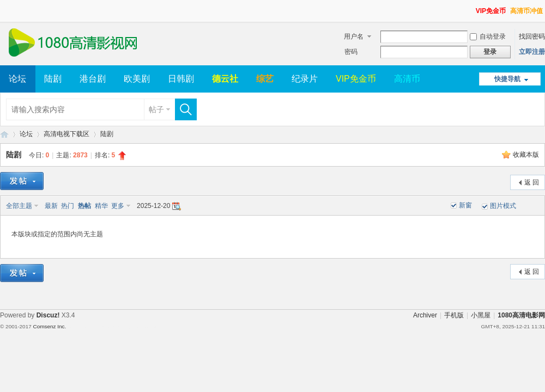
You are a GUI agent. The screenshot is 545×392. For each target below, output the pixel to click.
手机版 (454, 315)
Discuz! (48, 315)
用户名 (354, 36)
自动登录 (488, 36)
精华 (101, 206)
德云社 (225, 79)
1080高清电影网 (4, 134)
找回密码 (532, 36)
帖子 (156, 109)
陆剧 (53, 79)
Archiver (425, 315)
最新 (51, 206)
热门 (68, 206)
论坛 (17, 79)
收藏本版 (526, 155)
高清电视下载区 (66, 134)
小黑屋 (481, 315)
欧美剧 (137, 79)
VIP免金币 (491, 11)
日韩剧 (181, 79)
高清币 (407, 79)
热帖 (84, 206)
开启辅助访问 (471, 8)
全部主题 (19, 206)
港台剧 (93, 79)
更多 (118, 206)
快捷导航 (507, 79)
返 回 (532, 182)
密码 (351, 52)
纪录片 (305, 79)
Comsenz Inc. (49, 326)
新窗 (465, 205)
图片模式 (503, 206)
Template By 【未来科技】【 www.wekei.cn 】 (118, 327)
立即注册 (532, 52)
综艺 (265, 79)
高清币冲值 (526, 11)
